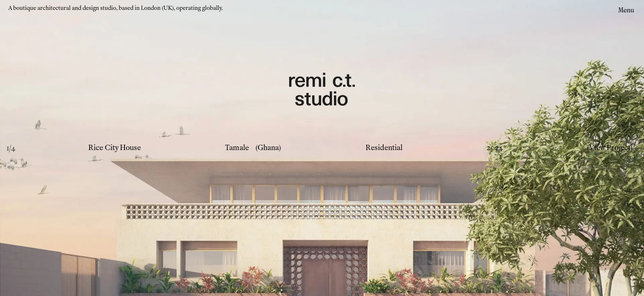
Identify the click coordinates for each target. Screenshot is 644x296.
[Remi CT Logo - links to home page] (322, 90)
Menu (626, 10)
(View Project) (610, 148)
